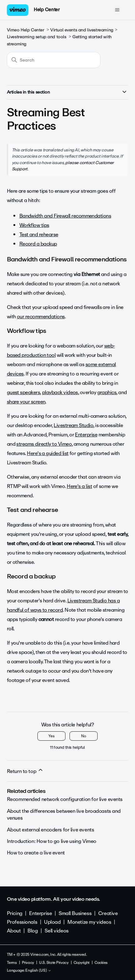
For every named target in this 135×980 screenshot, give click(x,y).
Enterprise (86, 435)
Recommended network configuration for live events (65, 799)
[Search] (54, 60)
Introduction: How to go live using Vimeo (52, 841)
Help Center (47, 10)
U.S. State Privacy (54, 963)
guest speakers (23, 392)
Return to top (25, 771)
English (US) (38, 971)
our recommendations (41, 317)
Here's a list (79, 486)
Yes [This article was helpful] (51, 736)
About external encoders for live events (51, 830)
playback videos (60, 392)
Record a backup (38, 244)
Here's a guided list (48, 453)
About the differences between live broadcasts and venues (64, 814)
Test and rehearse (39, 235)
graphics (107, 392)
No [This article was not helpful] (84, 736)
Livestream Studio (73, 425)
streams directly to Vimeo (44, 444)
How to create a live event (36, 853)
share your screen (26, 402)
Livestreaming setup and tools (37, 37)
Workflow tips (34, 225)
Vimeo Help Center (26, 30)
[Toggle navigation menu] (117, 10)
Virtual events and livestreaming (82, 30)
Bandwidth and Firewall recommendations (65, 216)
